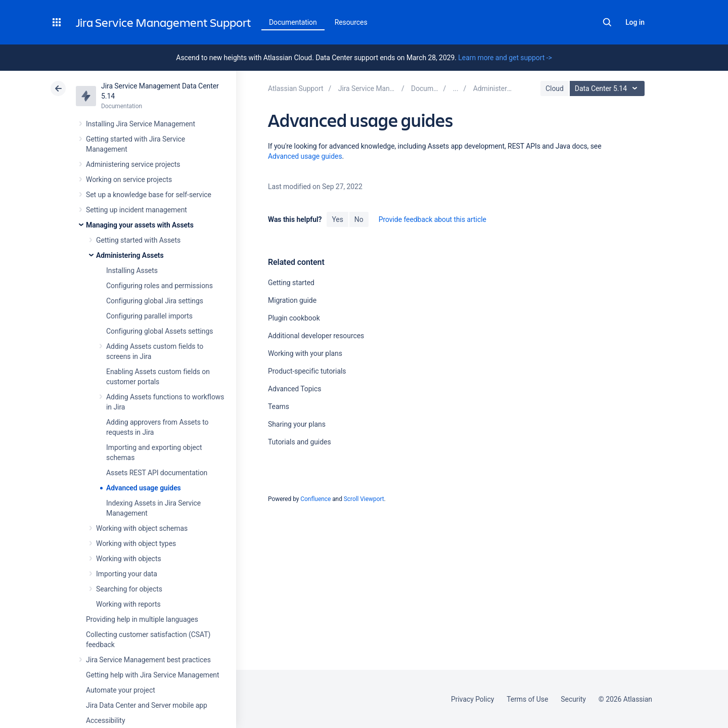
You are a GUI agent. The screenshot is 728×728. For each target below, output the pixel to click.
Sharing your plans (297, 424)
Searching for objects (129, 589)
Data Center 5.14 (608, 88)
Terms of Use (527, 699)
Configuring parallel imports (149, 316)
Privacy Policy (472, 699)
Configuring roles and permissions (160, 286)
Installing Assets (132, 270)
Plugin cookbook (294, 318)
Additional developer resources (316, 336)
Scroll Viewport (364, 499)
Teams (279, 406)
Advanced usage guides (144, 488)
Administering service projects (133, 164)
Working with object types (136, 543)
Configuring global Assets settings (160, 331)
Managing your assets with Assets (140, 225)
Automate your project (121, 690)
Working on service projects (129, 179)
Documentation (293, 22)
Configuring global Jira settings (155, 301)
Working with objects (129, 559)
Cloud (555, 88)
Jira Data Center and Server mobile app (147, 705)
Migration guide (292, 300)
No (359, 219)
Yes (337, 219)
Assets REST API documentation (157, 473)
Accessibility (105, 720)
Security (573, 699)
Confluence (315, 499)
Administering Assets (130, 255)
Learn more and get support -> (505, 58)
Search (607, 22)
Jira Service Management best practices (148, 660)
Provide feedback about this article (433, 219)
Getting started (291, 283)
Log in (635, 22)
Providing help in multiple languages (142, 619)
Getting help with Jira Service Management (152, 675)
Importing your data (127, 574)
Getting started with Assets (138, 240)
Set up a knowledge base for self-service (149, 195)
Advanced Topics (294, 389)
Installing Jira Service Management (141, 124)
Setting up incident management (136, 210)
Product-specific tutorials (307, 371)
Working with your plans (305, 353)
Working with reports (128, 604)
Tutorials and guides (300, 442)
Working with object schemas (142, 528)
